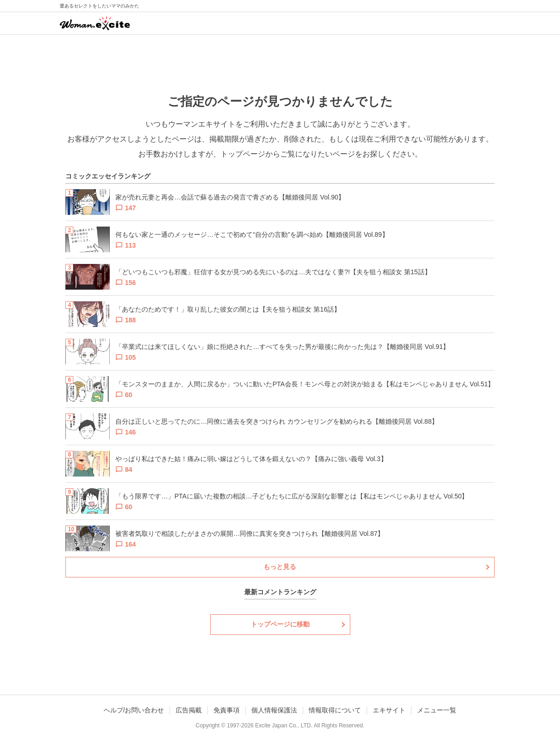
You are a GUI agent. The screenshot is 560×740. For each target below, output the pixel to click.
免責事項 (227, 710)
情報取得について (335, 710)
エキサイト (389, 710)
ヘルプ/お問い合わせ (134, 710)
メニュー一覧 (437, 710)
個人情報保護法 (274, 710)
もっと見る (280, 567)
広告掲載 (189, 710)
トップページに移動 (280, 624)
